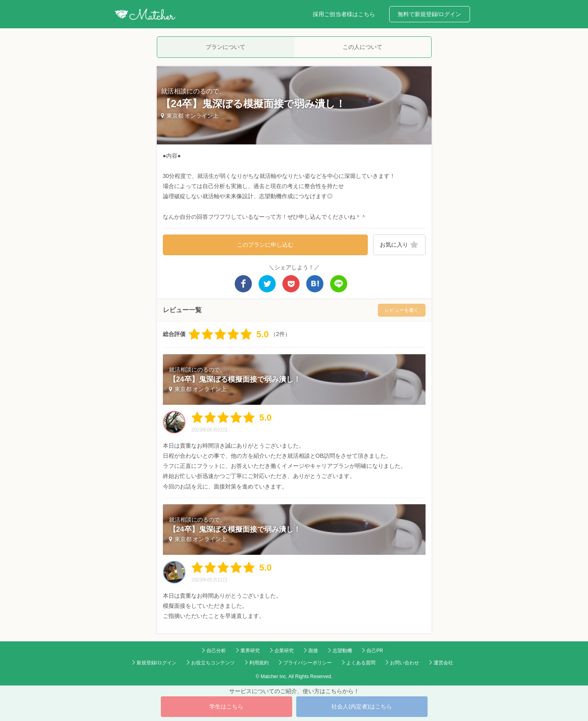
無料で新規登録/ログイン (430, 14)
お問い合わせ (405, 663)
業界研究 (250, 651)
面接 (313, 651)
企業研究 (284, 651)
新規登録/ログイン (157, 663)
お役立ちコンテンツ (213, 663)
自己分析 (216, 651)
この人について (362, 47)
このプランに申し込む (265, 245)
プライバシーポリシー (308, 663)
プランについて (226, 47)
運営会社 (443, 663)
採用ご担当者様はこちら (344, 14)
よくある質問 (361, 663)
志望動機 (342, 651)
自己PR (375, 651)
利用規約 (259, 663)
